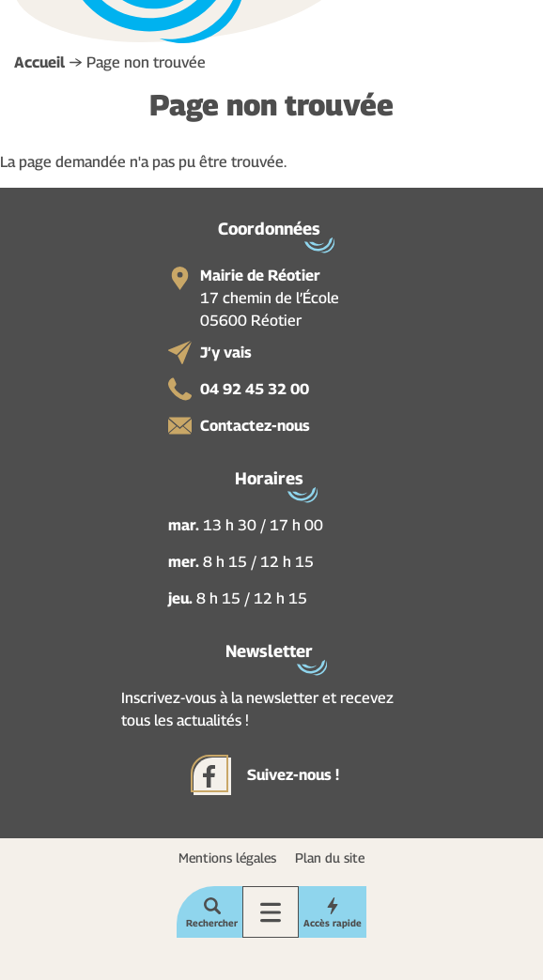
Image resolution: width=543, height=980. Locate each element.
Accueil (39, 62)
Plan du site (330, 857)
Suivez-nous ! (293, 775)
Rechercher (212, 923)
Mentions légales (227, 857)
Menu (271, 912)
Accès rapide (333, 923)
